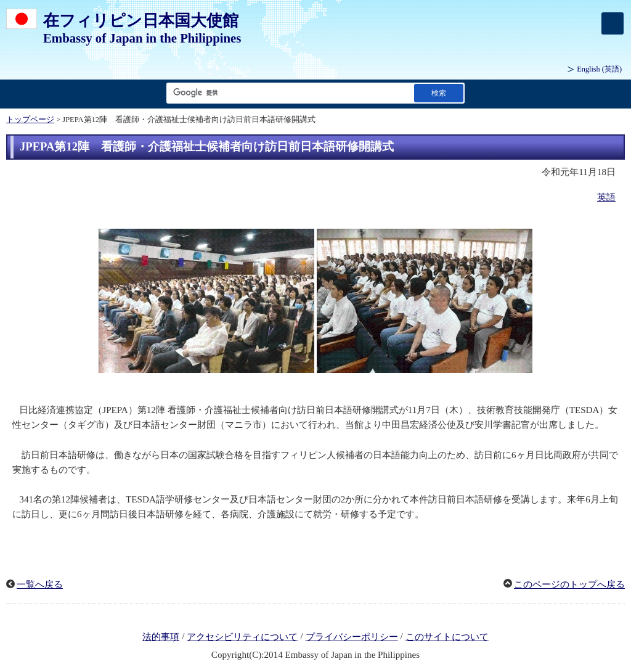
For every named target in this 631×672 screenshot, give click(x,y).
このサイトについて (447, 637)
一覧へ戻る (40, 584)
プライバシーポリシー (352, 637)
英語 (606, 197)
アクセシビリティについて (242, 637)
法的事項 (161, 637)
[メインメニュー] (613, 23)
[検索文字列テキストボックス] (288, 93)
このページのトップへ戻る (569, 584)
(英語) (599, 69)
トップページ (30, 120)
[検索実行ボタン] (439, 93)
